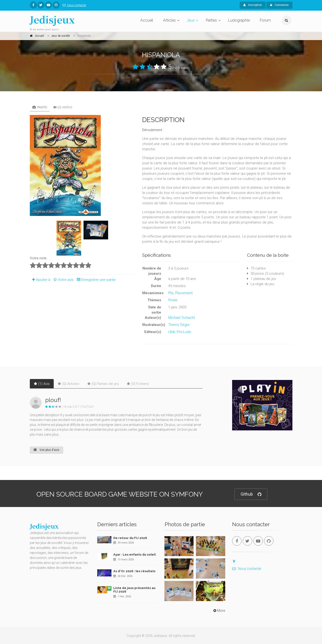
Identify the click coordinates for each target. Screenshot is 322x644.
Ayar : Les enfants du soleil (135, 555)
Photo (40, 107)
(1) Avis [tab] (42, 384)
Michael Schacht (182, 318)
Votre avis (63, 280)
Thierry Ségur (179, 325)
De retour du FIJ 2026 (130, 538)
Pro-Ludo (184, 332)
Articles (169, 20)
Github (251, 494)
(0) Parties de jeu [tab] (103, 384)
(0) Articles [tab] (68, 384)
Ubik (172, 332)
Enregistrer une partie (95, 280)
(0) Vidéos (63, 107)
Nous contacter (73, 5)
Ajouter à (40, 280)
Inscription (253, 5)
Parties (211, 20)
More (219, 611)
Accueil (147, 20)
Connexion (279, 5)
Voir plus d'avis (46, 450)
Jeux (191, 20)
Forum (265, 20)
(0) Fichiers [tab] (138, 384)
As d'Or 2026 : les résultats (134, 571)
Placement (184, 293)
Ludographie (239, 20)
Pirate (173, 300)
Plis (171, 293)
